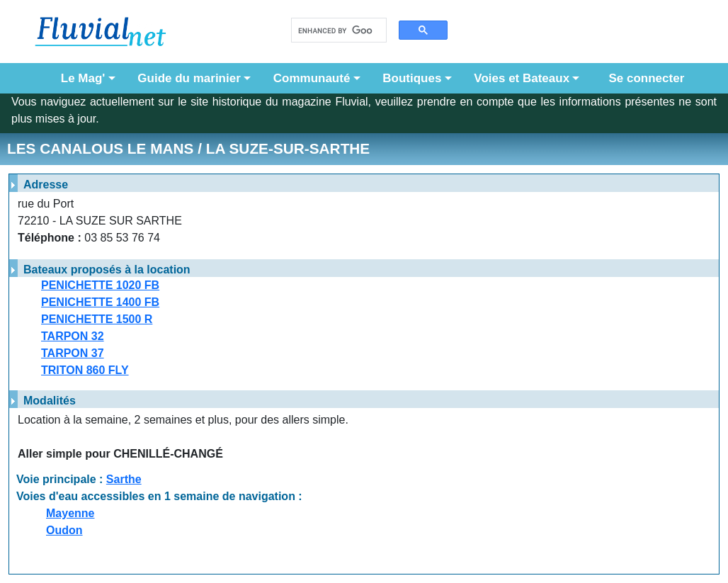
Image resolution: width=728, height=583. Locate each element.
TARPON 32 (73, 336)
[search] (335, 30)
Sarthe (124, 479)
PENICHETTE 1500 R (97, 319)
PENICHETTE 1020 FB (100, 285)
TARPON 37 (73, 353)
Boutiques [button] (412, 78)
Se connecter (643, 78)
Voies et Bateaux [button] (522, 78)
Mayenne (70, 513)
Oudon (64, 530)
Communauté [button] (312, 78)
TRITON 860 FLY (85, 370)
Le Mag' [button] (83, 78)
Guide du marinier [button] (189, 78)
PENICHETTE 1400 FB (100, 302)
